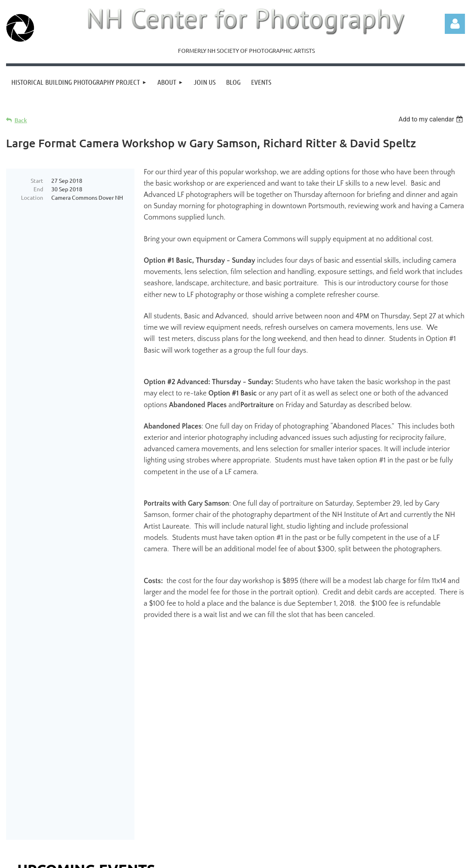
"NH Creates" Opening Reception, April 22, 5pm (95, 701)
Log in (455, 24)
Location (32, 197)
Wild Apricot (369, 858)
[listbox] (432, 119)
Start (37, 180)
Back (21, 120)
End (38, 189)
